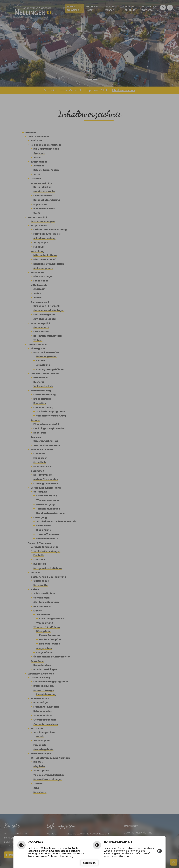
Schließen (89, 863)
